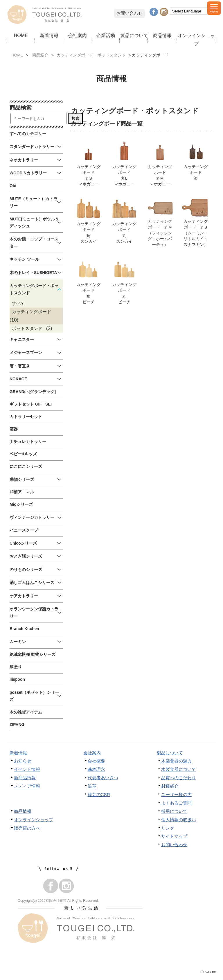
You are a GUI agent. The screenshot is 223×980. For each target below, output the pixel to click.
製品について (134, 35)
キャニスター (22, 340)
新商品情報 (25, 778)
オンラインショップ (196, 40)
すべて (18, 303)
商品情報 (162, 35)
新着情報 (49, 35)
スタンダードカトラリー (32, 147)
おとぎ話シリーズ (26, 556)
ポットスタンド (27, 328)
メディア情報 (27, 786)
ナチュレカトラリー (28, 442)
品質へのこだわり (179, 778)
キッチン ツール (24, 259)
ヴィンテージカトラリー (32, 518)
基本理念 (96, 769)
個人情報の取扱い (179, 820)
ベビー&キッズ (23, 454)
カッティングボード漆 (196, 161)
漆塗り (16, 667)
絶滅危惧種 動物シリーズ (33, 655)
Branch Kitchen (24, 629)
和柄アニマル (22, 492)
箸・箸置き (20, 366)
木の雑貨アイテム (26, 712)
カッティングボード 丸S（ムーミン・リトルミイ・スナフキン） (196, 223)
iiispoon (17, 679)
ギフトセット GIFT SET (31, 404)
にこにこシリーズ (26, 467)
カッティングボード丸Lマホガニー (124, 164)
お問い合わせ (130, 13)
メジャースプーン (26, 353)
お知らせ (23, 761)
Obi (13, 186)
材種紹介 (170, 786)
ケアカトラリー (24, 596)
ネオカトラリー (24, 160)
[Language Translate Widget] (191, 11)
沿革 (92, 786)
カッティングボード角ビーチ (89, 283)
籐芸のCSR (99, 794)
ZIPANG (17, 725)
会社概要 (96, 761)
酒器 (14, 429)
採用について (174, 811)
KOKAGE (18, 379)
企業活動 (106, 35)
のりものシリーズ (26, 570)
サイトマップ (174, 836)
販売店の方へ (27, 828)
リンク (168, 828)
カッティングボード (32, 312)
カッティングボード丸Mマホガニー (160, 164)
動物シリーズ (22, 480)
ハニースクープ (24, 530)
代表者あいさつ (103, 778)
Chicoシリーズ (23, 543)
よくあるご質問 (176, 803)
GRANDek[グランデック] (33, 392)
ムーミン (18, 642)
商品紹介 (40, 55)
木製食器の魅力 (176, 761)
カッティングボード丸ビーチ (124, 283)
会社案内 (78, 35)
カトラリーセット (26, 417)
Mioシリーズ (21, 504)
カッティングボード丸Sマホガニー (89, 164)
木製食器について (179, 769)
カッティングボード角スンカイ (89, 222)
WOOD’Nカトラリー (28, 173)
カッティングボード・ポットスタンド (91, 55)
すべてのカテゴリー (28, 134)
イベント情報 (27, 769)
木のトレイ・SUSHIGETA (33, 273)
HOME (21, 35)
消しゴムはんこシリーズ (32, 583)
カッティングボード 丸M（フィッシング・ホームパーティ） (160, 223)
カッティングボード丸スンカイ (124, 222)
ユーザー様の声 (176, 794)
